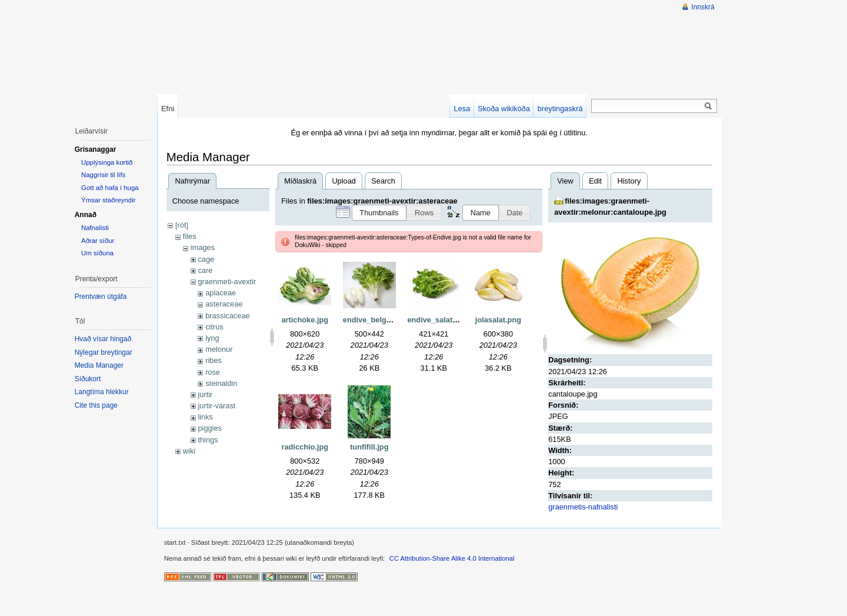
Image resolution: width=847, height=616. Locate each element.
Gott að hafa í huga (110, 188)
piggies (210, 428)
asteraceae (224, 304)
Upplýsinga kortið (107, 162)
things (208, 440)
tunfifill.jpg (369, 447)
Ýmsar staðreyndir (108, 200)
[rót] (182, 225)
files (190, 236)
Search (383, 181)
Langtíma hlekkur (102, 392)
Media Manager (99, 365)
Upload (344, 181)
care (205, 270)
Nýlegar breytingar (104, 352)
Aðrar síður (98, 241)
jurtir (205, 394)
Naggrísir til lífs (103, 175)
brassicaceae (227, 316)
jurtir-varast (216, 406)
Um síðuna (97, 253)
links (205, 417)
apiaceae (221, 293)
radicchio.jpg (305, 447)
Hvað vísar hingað (103, 339)
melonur (219, 349)
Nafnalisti (95, 228)
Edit (595, 181)
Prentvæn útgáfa (101, 297)
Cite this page (96, 405)
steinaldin (221, 383)
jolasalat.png (498, 320)
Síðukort (88, 379)
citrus (214, 327)
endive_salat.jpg (436, 320)
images (203, 247)
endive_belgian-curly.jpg (387, 320)
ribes (214, 360)
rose (213, 372)
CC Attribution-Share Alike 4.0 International (452, 558)
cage (206, 259)
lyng (212, 338)
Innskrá (703, 7)
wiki (189, 451)
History (629, 181)
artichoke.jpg (305, 320)
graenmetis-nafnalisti (583, 507)
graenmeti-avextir (227, 282)
